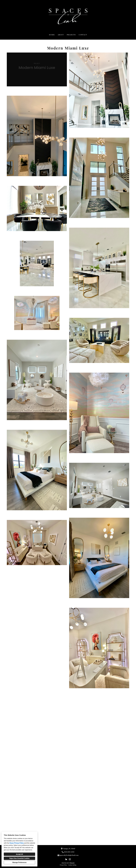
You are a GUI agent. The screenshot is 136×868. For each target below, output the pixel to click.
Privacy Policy (63, 865)
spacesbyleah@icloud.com (69, 855)
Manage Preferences (19, 862)
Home (52, 35)
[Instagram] (70, 859)
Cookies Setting (72, 865)
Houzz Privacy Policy (17, 843)
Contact (83, 35)
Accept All (19, 854)
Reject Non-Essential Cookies (20, 858)
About (61, 35)
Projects (71, 35)
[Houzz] (66, 859)
